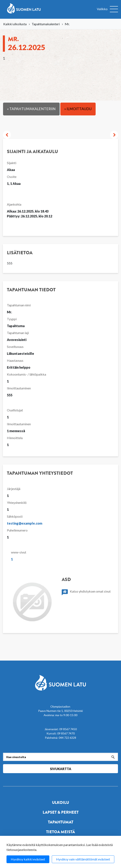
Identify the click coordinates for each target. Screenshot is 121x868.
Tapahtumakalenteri (46, 24)
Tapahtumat (61, 822)
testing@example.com (25, 523)
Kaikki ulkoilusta (15, 24)
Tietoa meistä (61, 832)
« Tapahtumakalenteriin (31, 109)
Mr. (27, 43)
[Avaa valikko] (107, 9)
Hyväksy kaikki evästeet (28, 859)
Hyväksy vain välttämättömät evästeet (83, 859)
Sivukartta (61, 769)
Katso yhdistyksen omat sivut (86, 592)
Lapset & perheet (61, 812)
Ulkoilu (61, 803)
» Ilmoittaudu (78, 109)
